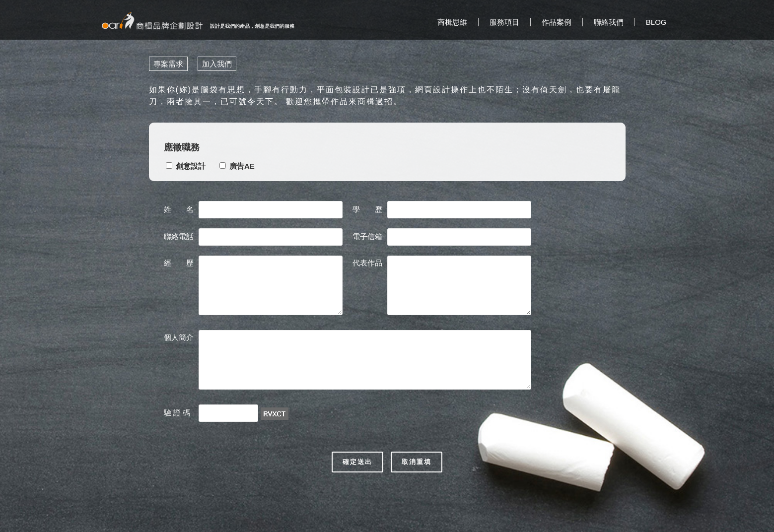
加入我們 (217, 64)
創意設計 (191, 166)
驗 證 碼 (178, 413)
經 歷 (179, 263)
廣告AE (242, 166)
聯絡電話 (179, 236)
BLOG (656, 22)
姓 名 (179, 209)
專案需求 (168, 64)
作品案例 (557, 22)
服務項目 (504, 22)
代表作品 (367, 263)
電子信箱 (367, 236)
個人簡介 (179, 337)
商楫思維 (452, 22)
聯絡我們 (609, 22)
